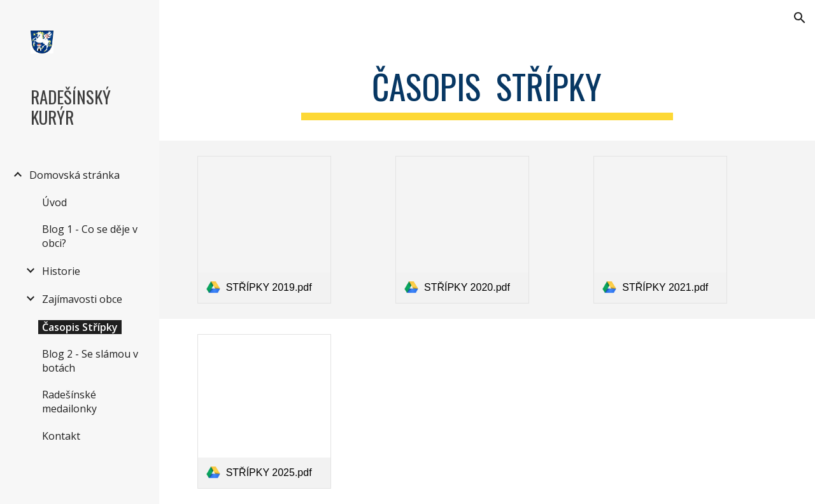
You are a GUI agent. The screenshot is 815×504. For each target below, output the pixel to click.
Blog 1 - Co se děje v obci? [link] (90, 236)
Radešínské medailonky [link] (69, 402)
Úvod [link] (54, 202)
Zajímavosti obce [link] (82, 299)
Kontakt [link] (61, 436)
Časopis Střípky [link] (80, 327)
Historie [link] (61, 271)
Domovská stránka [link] (74, 175)
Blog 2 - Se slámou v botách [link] (90, 361)
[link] (264, 230)
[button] (800, 18)
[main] (487, 89)
